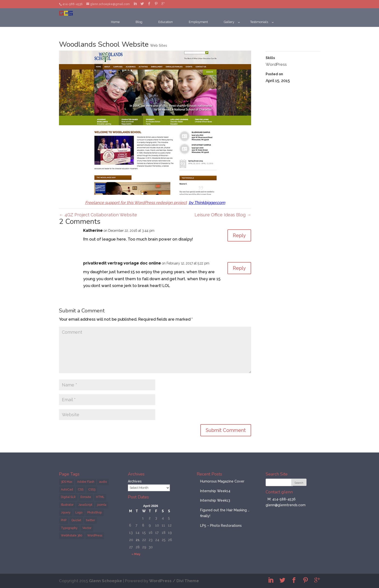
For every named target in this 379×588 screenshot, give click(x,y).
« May (136, 554)
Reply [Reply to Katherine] (239, 235)
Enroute (86, 497)
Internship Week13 (215, 500)
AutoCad (67, 490)
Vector (87, 528)
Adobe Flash (86, 482)
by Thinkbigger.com (207, 203)
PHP (64, 520)
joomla (102, 505)
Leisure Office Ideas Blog (223, 215)
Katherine (93, 230)
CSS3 (92, 490)
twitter (91, 520)
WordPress (276, 64)
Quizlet (76, 520)
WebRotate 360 (72, 535)
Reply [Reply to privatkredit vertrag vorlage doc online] (239, 268)
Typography (69, 528)
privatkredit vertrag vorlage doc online (122, 263)
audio (103, 482)
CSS (81, 490)
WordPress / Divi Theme (174, 581)
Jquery (66, 513)
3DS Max (67, 482)
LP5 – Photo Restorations (221, 526)
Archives (135, 481)
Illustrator (67, 505)
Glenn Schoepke (106, 581)
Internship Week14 (215, 491)
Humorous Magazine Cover (222, 481)
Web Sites (159, 45)
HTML (100, 497)
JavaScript (85, 505)
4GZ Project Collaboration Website (98, 215)
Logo (79, 513)
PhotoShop (95, 513)
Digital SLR (68, 497)
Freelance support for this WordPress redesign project (136, 203)
